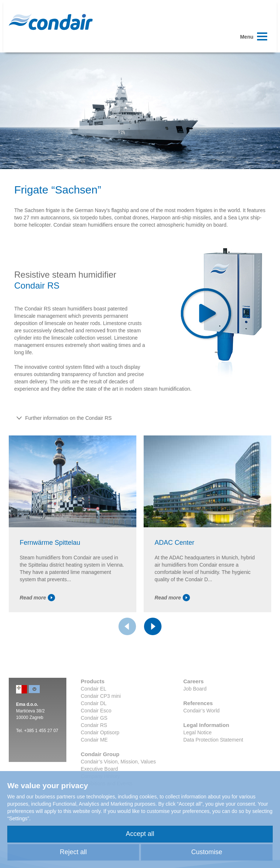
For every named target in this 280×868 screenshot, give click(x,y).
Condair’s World (202, 711)
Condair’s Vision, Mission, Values (118, 762)
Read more (37, 598)
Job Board (195, 689)
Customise (207, 852)
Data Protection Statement (213, 740)
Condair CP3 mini (101, 696)
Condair (51, 22)
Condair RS (94, 725)
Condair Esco (96, 711)
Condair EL (94, 689)
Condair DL (94, 703)
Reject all (73, 852)
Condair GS (94, 718)
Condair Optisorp (100, 732)
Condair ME (94, 740)
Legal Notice (198, 732)
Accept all (140, 834)
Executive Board (100, 769)
